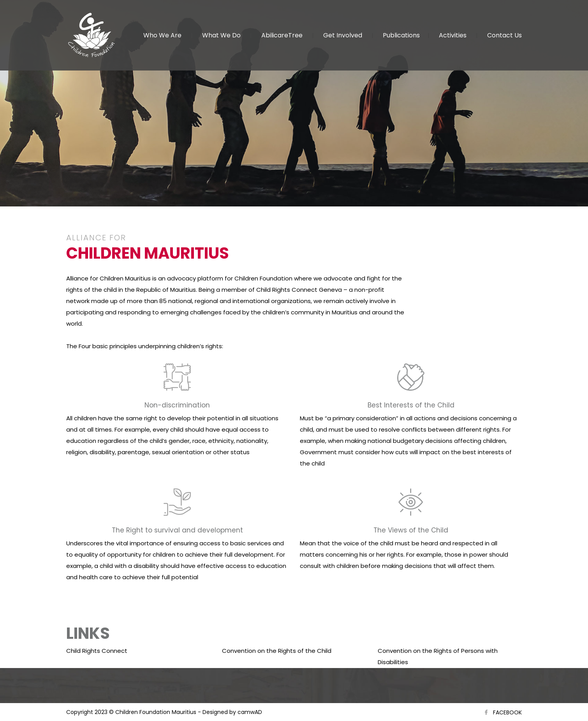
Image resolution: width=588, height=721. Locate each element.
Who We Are (162, 35)
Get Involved (343, 35)
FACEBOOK (507, 712)
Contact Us (504, 35)
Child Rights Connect (97, 651)
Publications (401, 35)
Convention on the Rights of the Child (277, 651)
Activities (453, 35)
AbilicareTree (282, 35)
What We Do (221, 35)
